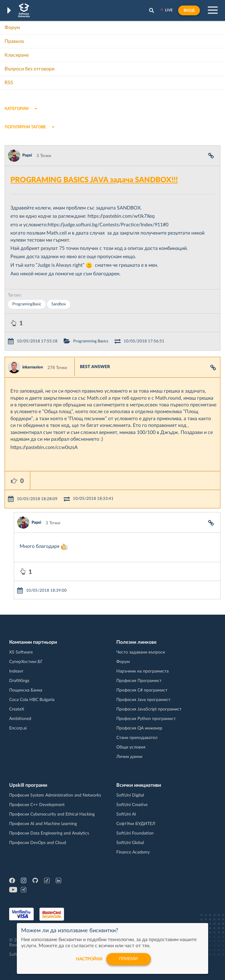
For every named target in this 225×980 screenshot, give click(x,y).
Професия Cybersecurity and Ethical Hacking (52, 814)
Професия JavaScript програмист (149, 709)
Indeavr (16, 671)
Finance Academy (133, 852)
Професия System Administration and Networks (55, 795)
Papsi (27, 155)
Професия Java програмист (143, 700)
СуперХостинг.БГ (26, 662)
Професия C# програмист (142, 690)
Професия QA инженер (139, 728)
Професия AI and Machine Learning (43, 824)
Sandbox (59, 304)
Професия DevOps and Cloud (38, 843)
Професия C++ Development (37, 805)
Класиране (17, 55)
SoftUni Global (130, 843)
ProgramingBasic (27, 304)
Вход (189, 10)
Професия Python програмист (146, 719)
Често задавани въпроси (141, 652)
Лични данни (129, 757)
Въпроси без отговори (30, 69)
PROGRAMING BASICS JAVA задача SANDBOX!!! (94, 180)
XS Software (21, 652)
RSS (9, 83)
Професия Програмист (139, 681)
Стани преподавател (137, 738)
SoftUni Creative (132, 805)
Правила (14, 41)
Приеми (129, 959)
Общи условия (131, 747)
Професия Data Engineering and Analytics (49, 833)
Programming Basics (91, 341)
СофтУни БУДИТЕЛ (136, 824)
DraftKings (19, 681)
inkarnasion (33, 367)
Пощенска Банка (26, 690)
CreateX (17, 709)
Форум (12, 28)
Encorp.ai (18, 728)
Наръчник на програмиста (142, 671)
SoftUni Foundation (135, 833)
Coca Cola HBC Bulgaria (32, 700)
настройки (89, 959)
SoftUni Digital (130, 795)
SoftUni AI (126, 814)
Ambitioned (20, 719)
